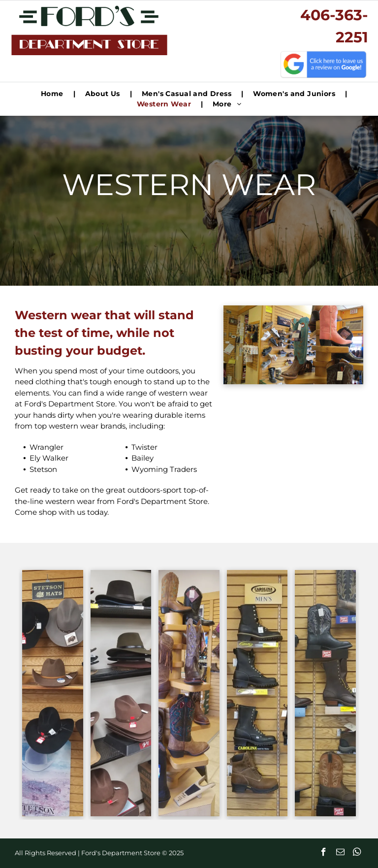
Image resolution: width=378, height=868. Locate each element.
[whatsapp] (357, 853)
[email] (340, 853)
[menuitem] (53, 94)
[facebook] (324, 853)
